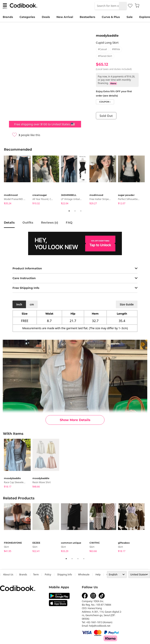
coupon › (105, 102)
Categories (27, 17)
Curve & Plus (111, 17)
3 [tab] (81, 211)
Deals (46, 17)
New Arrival (65, 17)
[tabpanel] (18, 181)
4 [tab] (84, 559)
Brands (8, 17)
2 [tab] (75, 211)
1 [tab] (69, 211)
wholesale (84, 575)
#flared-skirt (105, 56)
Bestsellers (87, 17)
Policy (48, 575)
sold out (106, 116)
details (9, 222)
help (98, 575)
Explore (145, 17)
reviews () (50, 222)
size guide (127, 304)
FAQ (69, 222)
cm (32, 304)
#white (116, 49)
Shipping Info (65, 575)
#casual (102, 49)
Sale (130, 17)
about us (8, 575)
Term (36, 575)
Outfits (28, 222)
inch (19, 304)
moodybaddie (107, 36)
